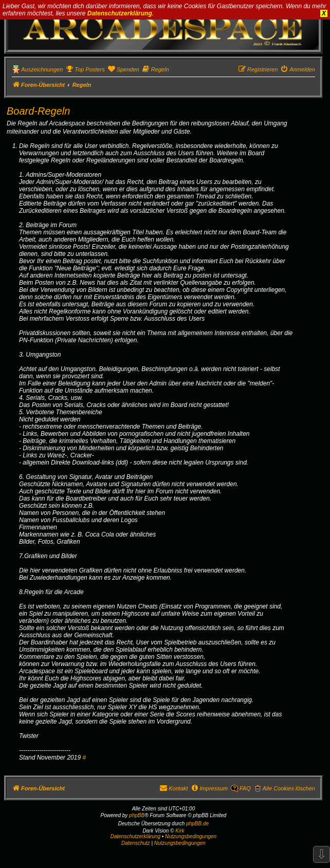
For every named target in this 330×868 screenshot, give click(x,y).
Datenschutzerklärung (120, 13)
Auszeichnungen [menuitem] (42, 69)
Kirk (180, 831)
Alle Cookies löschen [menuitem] (289, 788)
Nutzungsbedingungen (191, 836)
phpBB (137, 815)
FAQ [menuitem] (245, 788)
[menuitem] (85, 69)
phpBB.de (197, 824)
